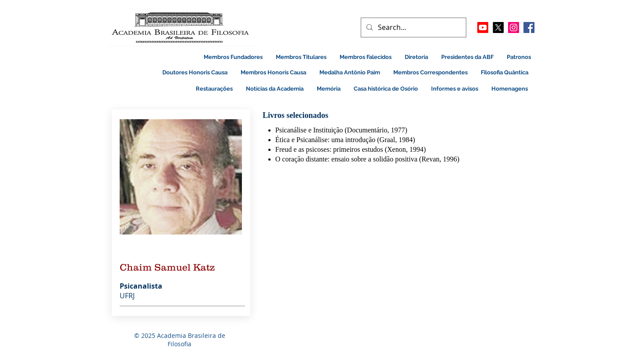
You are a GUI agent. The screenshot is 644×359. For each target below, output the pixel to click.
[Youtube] (483, 27)
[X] (498, 27)
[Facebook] (529, 27)
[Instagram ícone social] (514, 27)
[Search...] (413, 27)
